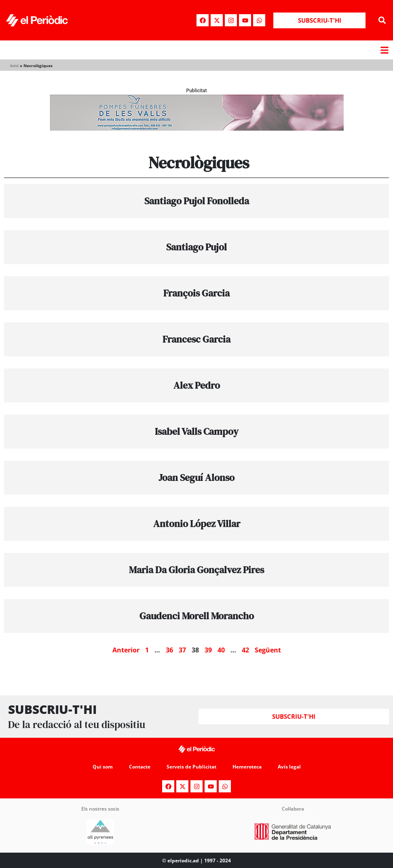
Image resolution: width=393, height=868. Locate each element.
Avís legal (289, 767)
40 (221, 650)
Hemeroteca (247, 767)
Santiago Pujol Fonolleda (197, 201)
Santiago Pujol (196, 247)
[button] (382, 20)
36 (169, 650)
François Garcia (196, 293)
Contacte (140, 767)
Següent (268, 650)
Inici (14, 66)
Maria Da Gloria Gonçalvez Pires (196, 570)
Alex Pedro (197, 385)
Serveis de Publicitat (191, 767)
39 (208, 650)
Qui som (103, 767)
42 (245, 650)
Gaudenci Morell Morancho (197, 616)
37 (182, 650)
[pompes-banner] (196, 128)
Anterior (126, 650)
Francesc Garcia (196, 339)
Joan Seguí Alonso (196, 477)
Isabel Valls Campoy (197, 431)
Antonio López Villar (197, 524)
